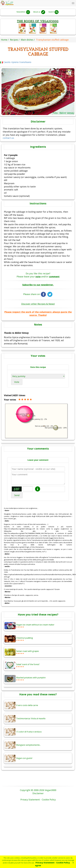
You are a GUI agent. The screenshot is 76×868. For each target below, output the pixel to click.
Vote (17, 382)
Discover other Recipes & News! (38, 304)
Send (17, 495)
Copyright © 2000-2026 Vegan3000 (38, 790)
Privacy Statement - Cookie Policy (53, 863)
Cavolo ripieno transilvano (16, 62)
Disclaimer (38, 793)
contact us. (9, 138)
